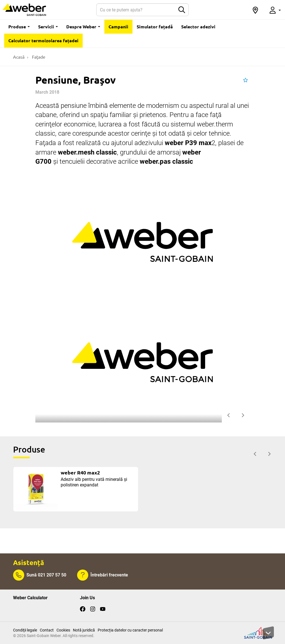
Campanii (118, 27)
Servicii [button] (48, 27)
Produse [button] (19, 27)
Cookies (63, 630)
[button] (255, 10)
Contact (47, 630)
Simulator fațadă (155, 27)
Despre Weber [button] (83, 27)
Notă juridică (84, 630)
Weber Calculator (30, 598)
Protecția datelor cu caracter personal (130, 630)
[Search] (136, 10)
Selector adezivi (198, 27)
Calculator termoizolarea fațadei (43, 40)
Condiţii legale (25, 630)
